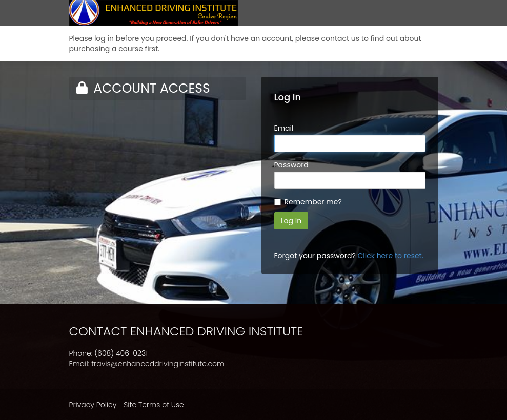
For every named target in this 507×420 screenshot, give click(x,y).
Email (284, 128)
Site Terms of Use (154, 405)
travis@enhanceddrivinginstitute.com (158, 364)
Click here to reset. (391, 256)
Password (291, 165)
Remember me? (313, 202)
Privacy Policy (93, 405)
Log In (291, 221)
